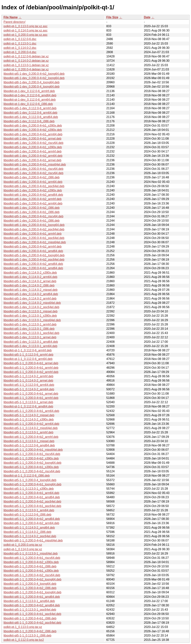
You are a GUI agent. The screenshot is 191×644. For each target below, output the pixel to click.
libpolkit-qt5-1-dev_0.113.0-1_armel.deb (30, 337)
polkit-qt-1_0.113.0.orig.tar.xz (23, 627)
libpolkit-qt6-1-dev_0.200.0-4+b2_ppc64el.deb (34, 229)
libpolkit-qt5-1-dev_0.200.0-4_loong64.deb (32, 87)
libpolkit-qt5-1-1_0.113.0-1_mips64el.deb (31, 554)
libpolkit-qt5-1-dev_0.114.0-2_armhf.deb (30, 299)
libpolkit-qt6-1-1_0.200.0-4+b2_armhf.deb (31, 437)
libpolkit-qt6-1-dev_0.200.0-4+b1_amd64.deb (33, 251)
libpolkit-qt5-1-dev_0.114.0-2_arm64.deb (30, 277)
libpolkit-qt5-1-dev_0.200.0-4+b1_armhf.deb (33, 234)
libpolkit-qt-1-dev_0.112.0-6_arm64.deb (30, 100)
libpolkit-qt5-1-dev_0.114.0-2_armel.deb (30, 281)
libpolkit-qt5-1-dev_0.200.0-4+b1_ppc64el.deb (34, 238)
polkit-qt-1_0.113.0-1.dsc (20, 44)
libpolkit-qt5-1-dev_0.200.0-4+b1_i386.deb (32, 212)
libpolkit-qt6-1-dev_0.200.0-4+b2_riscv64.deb (33, 143)
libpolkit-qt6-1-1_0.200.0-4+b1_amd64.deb (32, 597)
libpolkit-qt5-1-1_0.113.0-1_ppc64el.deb (30, 610)
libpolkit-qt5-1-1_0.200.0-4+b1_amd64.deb (32, 497)
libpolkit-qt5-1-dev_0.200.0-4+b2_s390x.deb (33, 190)
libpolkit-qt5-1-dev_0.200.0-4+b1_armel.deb (32, 160)
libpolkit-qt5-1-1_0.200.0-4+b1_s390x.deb (31, 467)
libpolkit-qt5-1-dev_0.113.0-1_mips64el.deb (32, 320)
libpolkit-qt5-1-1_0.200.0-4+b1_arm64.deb (31, 411)
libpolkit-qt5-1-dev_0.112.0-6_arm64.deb (30, 113)
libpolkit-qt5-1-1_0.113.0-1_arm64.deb (29, 510)
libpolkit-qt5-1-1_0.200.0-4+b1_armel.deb (31, 363)
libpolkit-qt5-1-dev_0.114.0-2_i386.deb (29, 285)
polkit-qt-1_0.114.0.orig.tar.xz (23, 549)
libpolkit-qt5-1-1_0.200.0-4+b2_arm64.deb (31, 424)
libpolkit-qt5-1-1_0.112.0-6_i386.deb (27, 515)
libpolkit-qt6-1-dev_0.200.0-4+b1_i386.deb (32, 221)
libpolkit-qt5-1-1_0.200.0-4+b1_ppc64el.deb (32, 506)
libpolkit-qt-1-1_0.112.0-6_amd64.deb (28, 406)
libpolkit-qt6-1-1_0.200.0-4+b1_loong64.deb (32, 592)
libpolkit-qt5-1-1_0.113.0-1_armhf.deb (28, 432)
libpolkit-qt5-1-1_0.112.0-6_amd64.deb (29, 445)
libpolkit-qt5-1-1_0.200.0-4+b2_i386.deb (30, 588)
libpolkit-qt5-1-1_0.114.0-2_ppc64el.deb (30, 536)
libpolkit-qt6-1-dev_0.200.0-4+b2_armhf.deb (33, 199)
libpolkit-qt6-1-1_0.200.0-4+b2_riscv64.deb (32, 575)
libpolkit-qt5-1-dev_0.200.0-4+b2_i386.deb (32, 177)
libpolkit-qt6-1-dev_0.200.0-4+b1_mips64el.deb (35, 164)
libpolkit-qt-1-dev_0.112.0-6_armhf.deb (29, 91)
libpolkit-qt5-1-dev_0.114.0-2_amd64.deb (31, 294)
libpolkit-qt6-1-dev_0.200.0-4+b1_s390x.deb (33, 126)
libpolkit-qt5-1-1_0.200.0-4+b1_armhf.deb (31, 368)
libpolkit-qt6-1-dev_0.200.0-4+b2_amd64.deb (33, 195)
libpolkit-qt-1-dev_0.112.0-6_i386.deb (28, 104)
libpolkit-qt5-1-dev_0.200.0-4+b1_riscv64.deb (33, 216)
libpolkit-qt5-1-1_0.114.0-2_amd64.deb (29, 528)
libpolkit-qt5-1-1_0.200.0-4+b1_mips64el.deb (33, 450)
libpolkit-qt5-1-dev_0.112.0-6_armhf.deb (30, 108)
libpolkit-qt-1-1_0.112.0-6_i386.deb (27, 476)
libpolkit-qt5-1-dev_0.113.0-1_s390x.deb (30, 316)
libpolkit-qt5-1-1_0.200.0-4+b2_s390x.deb (31, 458)
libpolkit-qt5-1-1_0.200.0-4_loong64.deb (30, 480)
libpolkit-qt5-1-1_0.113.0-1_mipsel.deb (29, 441)
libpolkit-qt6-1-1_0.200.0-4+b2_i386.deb (30, 631)
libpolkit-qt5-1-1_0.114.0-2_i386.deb (27, 532)
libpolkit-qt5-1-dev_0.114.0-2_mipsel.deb (30, 290)
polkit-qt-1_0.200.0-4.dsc (20, 52)
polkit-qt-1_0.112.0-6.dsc (20, 39)
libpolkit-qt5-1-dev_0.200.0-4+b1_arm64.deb (33, 182)
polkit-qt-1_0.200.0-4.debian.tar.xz (26, 69)
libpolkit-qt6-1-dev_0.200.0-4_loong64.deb (32, 82)
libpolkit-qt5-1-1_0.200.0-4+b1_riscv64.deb (32, 454)
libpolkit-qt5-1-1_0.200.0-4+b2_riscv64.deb (32, 471)
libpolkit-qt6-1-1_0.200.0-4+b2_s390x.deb (31, 562)
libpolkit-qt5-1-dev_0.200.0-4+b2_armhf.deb (33, 247)
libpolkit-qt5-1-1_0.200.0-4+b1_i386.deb (30, 566)
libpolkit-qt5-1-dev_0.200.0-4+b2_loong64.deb (34, 74)
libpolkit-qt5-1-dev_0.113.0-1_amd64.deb (31, 342)
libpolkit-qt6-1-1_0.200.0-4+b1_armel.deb (31, 394)
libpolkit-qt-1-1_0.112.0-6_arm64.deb (28, 359)
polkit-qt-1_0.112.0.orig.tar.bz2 (24, 640)
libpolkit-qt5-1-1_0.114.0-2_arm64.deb (29, 389)
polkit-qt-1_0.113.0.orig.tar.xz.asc (26, 26)
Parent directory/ (14, 22)
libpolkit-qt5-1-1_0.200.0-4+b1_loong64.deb (32, 484)
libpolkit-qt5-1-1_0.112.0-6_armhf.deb (28, 355)
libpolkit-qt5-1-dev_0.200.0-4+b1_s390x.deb (33, 147)
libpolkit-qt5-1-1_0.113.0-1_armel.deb (28, 402)
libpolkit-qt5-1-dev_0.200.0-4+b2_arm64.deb (33, 203)
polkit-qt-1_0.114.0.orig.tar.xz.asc (26, 30)
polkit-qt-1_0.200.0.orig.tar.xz (23, 545)
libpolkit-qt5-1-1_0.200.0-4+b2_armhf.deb (31, 372)
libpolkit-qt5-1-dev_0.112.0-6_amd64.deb (31, 117)
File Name (11, 17)
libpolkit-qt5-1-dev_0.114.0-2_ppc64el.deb (31, 307)
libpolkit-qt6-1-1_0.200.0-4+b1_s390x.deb (31, 571)
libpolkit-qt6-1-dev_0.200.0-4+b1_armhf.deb (33, 151)
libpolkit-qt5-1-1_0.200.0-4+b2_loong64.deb (32, 463)
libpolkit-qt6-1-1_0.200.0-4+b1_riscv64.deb (32, 558)
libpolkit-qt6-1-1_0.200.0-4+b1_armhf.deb (31, 398)
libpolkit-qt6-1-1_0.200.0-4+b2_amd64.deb (32, 605)
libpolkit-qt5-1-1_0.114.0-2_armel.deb (28, 381)
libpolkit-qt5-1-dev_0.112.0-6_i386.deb (29, 121)
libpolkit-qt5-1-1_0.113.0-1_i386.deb (27, 636)
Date (147, 17)
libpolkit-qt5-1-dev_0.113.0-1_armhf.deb (30, 324)
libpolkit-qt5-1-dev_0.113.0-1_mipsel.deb (30, 311)
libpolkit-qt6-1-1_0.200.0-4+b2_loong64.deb (32, 579)
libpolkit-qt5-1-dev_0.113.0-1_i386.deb (29, 329)
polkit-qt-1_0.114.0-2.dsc (20, 48)
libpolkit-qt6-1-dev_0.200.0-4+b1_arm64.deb (33, 134)
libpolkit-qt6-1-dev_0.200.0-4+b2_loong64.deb (34, 78)
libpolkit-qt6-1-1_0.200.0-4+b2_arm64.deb (31, 523)
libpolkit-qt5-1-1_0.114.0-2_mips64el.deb (31, 428)
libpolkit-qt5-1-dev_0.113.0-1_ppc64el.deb (31, 333)
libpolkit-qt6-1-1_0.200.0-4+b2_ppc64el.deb (32, 623)
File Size (112, 17)
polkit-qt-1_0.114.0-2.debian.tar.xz (26, 61)
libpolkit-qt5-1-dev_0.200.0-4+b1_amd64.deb (33, 268)
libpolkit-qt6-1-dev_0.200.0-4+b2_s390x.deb (33, 130)
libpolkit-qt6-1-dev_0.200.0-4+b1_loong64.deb (34, 225)
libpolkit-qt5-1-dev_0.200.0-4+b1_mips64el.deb (35, 242)
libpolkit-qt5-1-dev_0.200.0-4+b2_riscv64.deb (33, 173)
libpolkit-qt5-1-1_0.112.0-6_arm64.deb (29, 385)
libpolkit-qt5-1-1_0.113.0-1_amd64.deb (29, 601)
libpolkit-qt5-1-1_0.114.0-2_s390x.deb (29, 419)
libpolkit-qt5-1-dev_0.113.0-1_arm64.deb (30, 346)
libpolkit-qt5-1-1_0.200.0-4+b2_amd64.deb (32, 519)
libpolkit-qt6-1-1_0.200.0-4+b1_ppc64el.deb (32, 614)
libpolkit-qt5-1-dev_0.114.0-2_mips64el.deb (32, 303)
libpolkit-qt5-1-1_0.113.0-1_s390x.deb (29, 489)
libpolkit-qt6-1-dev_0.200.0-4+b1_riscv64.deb (33, 169)
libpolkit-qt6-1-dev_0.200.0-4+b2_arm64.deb (33, 156)
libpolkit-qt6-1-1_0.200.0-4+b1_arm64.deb (31, 493)
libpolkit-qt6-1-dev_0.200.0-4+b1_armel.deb (32, 139)
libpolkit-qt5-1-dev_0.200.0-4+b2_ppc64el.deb (34, 260)
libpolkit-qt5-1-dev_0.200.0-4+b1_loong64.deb (34, 255)
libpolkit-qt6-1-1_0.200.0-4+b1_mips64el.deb (33, 540)
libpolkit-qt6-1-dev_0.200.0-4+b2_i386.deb (32, 208)
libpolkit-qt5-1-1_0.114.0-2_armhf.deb (28, 376)
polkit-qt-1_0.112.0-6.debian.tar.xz (26, 56)
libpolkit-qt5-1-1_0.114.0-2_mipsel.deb (29, 415)
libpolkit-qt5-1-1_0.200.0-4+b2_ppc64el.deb (32, 501)
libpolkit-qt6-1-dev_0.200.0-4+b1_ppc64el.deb (34, 186)
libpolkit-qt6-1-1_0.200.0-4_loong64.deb (30, 584)
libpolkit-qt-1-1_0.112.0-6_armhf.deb (28, 350)
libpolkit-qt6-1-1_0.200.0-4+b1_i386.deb (30, 618)
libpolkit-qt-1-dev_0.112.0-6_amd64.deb (30, 95)
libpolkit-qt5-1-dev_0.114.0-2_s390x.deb (30, 273)
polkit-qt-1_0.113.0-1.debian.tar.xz (26, 65)
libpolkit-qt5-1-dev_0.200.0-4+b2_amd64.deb (33, 264)
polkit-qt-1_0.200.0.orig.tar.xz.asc (26, 35)
